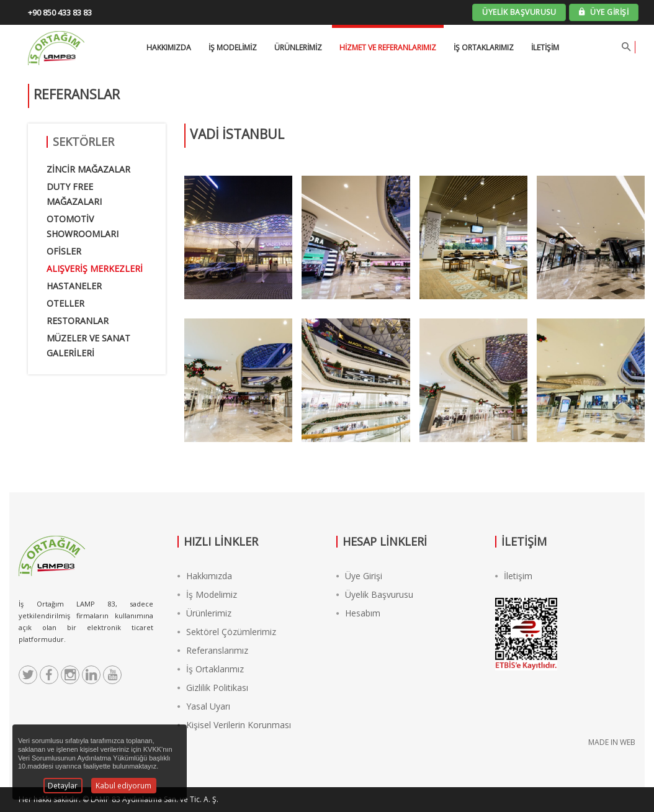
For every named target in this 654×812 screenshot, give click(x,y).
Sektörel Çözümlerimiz (227, 632)
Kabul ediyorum (123, 786)
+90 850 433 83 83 (60, 12)
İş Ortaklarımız (484, 47)
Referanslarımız (213, 650)
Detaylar (63, 786)
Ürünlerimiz (298, 47)
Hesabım (358, 613)
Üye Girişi (359, 576)
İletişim (545, 47)
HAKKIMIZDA (169, 47)
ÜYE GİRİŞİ (604, 12)
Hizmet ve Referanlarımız (388, 47)
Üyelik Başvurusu (375, 594)
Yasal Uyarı (204, 706)
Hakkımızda (205, 576)
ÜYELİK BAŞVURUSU (519, 12)
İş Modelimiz (207, 594)
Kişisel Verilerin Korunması (234, 725)
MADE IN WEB (612, 742)
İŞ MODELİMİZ (233, 47)
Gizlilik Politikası (213, 688)
